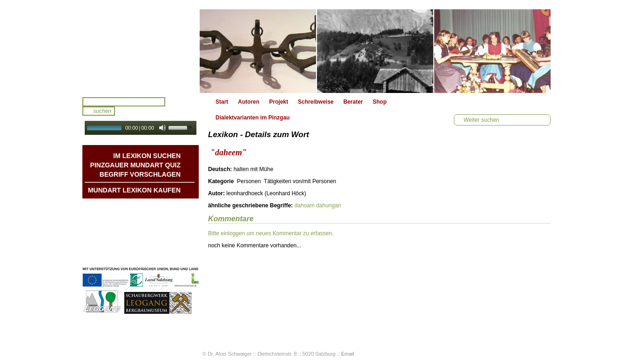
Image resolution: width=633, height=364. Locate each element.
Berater (353, 102)
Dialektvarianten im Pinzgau (253, 118)
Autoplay (147, 138)
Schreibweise (316, 102)
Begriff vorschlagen (140, 174)
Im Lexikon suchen (147, 156)
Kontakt (170, 236)
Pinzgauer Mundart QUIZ (135, 165)
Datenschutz (164, 254)
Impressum (166, 245)
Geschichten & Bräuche (149, 217)
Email (348, 354)
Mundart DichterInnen (152, 208)
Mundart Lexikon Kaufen (134, 190)
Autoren (249, 102)
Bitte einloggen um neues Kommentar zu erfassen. (271, 233)
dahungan (328, 205)
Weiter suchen (481, 120)
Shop (380, 102)
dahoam (304, 205)
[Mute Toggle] (162, 128)
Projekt (279, 102)
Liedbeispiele (163, 226)
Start (222, 102)
